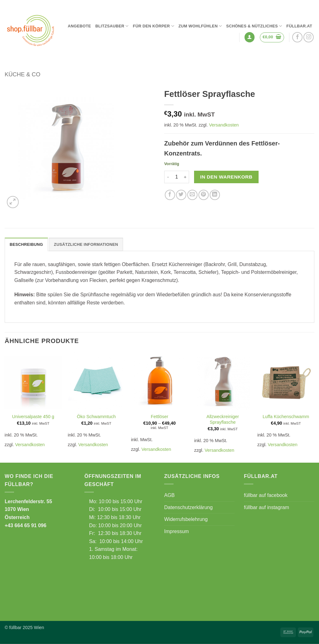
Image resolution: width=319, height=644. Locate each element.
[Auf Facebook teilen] (170, 195)
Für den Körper (154, 26)
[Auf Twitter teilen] (181, 195)
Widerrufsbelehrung (186, 519)
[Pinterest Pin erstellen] (204, 195)
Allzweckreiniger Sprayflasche (223, 420)
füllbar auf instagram (267, 507)
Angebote (79, 26)
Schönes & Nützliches (254, 26)
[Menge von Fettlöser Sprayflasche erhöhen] (185, 177)
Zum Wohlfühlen (200, 26)
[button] (250, 37)
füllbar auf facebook (266, 495)
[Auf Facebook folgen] (297, 37)
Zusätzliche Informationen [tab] (86, 244)
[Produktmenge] (177, 177)
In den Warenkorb (226, 177)
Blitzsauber (112, 26)
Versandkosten (224, 125)
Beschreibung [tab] (26, 244)
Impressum (176, 531)
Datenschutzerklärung (188, 507)
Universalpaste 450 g (33, 417)
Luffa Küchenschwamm (286, 417)
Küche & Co (22, 74)
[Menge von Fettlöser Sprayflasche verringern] (168, 177)
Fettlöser (159, 417)
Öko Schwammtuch (96, 417)
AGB (169, 495)
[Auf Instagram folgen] (309, 37)
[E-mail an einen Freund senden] (192, 195)
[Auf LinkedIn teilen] (215, 195)
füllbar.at (299, 26)
